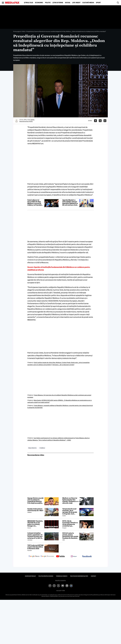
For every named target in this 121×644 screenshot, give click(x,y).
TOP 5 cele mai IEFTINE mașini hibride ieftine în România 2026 (35, 547)
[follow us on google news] (34, 556)
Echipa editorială (30, 576)
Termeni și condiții (62, 576)
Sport (98, 3)
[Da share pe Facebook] (95, 121)
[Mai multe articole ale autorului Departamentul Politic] (17, 121)
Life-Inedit (76, 3)
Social (68, 3)
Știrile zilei (29, 3)
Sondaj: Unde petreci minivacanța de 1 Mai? (35, 510)
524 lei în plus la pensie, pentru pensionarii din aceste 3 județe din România (70, 536)
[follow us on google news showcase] (47, 556)
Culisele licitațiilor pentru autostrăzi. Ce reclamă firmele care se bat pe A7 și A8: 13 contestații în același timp (35, 536)
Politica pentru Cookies (46, 576)
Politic (48, 3)
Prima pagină (17, 31)
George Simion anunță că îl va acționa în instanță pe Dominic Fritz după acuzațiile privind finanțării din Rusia (35, 501)
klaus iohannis (32, 448)
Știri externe (58, 3)
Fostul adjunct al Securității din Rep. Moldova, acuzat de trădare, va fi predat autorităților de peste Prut (35, 203)
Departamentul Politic (26, 121)
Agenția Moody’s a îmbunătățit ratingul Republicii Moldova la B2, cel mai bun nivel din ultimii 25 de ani (70, 203)
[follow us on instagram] (74, 556)
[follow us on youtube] (60, 556)
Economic (39, 3)
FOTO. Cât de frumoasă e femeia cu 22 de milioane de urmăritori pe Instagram (70, 524)
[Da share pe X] (100, 121)
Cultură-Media (88, 3)
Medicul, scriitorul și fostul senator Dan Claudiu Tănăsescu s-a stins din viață (70, 501)
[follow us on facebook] (87, 556)
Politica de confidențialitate (79, 576)
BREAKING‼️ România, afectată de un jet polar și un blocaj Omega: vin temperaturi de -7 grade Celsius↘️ (35, 524)
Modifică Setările (60, 581)
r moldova (42, 448)
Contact (93, 576)
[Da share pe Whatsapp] (105, 121)
